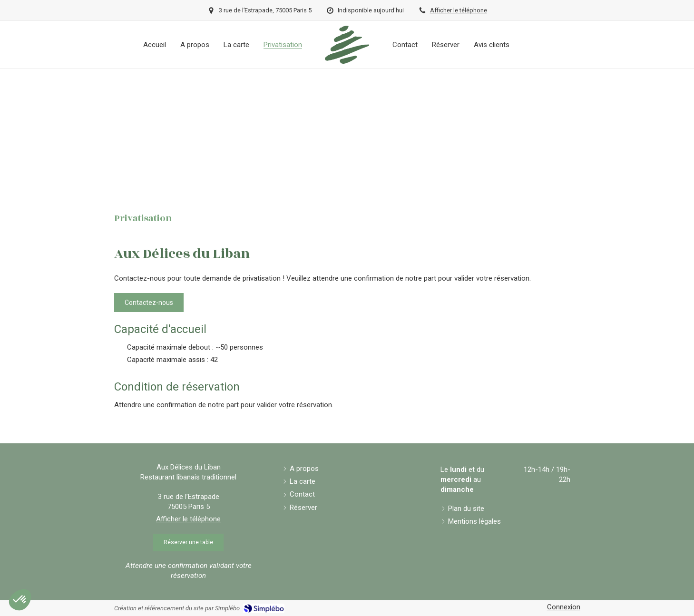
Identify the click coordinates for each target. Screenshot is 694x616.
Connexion (564, 607)
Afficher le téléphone (459, 10)
